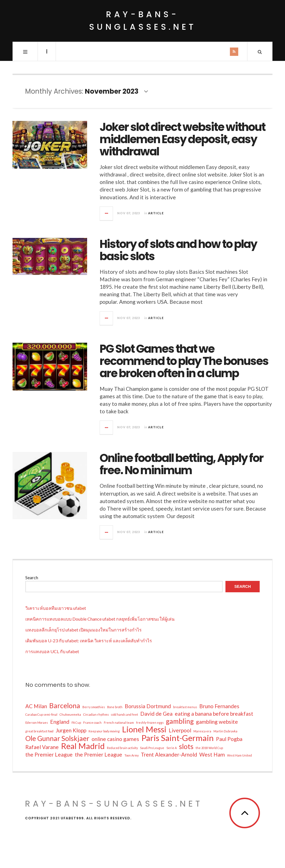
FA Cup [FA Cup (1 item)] (76, 722)
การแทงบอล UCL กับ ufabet (52, 651)
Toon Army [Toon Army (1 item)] (132, 755)
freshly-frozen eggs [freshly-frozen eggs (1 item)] (150, 722)
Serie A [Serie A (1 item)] (172, 748)
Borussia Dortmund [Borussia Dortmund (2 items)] (148, 706)
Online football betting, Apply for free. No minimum (181, 464)
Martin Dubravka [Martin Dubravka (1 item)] (225, 731)
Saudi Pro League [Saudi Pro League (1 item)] (152, 748)
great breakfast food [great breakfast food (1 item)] (39, 731)
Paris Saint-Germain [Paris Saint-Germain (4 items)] (178, 738)
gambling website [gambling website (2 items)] (217, 722)
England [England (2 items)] (60, 722)
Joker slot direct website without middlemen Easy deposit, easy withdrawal (182, 139)
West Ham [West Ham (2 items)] (212, 754)
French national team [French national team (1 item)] (119, 722)
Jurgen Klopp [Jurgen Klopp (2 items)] (71, 730)
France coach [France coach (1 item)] (92, 722)
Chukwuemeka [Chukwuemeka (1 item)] (70, 714)
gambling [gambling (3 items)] (180, 721)
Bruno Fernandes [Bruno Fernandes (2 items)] (219, 706)
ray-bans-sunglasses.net (143, 21)
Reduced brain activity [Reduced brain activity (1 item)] (122, 748)
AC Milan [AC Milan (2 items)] (36, 706)
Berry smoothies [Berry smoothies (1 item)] (94, 707)
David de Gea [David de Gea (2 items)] (156, 714)
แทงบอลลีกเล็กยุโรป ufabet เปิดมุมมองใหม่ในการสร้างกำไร (83, 630)
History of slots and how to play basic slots (178, 250)
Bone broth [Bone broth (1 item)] (115, 707)
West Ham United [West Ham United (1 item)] (239, 755)
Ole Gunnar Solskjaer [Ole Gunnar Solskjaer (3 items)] (57, 738)
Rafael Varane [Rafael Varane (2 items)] (42, 747)
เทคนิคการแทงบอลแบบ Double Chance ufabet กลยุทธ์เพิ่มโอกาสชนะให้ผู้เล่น (100, 619)
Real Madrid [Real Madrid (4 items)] (83, 746)
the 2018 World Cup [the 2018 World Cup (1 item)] (209, 748)
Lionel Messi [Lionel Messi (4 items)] (144, 729)
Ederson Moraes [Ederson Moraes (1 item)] (37, 722)
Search (32, 577)
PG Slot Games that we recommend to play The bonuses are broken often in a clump (184, 361)
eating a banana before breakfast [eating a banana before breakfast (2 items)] (214, 714)
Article (156, 213)
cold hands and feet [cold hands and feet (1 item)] (125, 714)
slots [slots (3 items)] (186, 747)
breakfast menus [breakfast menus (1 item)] (185, 707)
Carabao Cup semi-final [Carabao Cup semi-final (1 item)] (41, 714)
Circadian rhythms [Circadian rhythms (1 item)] (96, 714)
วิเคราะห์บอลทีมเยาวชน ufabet (56, 608)
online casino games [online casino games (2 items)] (115, 739)
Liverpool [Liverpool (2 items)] (180, 730)
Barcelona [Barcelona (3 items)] (65, 706)
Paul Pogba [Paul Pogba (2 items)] (229, 739)
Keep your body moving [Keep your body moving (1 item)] (104, 731)
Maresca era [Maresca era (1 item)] (202, 731)
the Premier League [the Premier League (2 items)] (49, 754)
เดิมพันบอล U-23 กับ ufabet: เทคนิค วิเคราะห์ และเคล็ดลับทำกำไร (89, 641)
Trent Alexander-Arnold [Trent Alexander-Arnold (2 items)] (169, 754)
